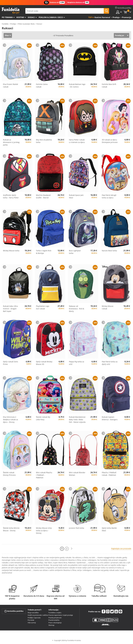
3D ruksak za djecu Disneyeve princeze (110, 141)
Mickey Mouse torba (11, 251)
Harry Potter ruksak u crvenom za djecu (77, 141)
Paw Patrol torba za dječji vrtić (110, 363)
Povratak (31, 620)
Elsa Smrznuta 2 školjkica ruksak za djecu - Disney (10, 420)
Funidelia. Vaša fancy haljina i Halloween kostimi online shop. (11, 11)
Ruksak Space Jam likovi (76, 196)
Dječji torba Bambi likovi (109, 529)
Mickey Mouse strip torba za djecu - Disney (44, 531)
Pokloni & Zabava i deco (51, 17)
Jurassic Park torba (77, 528)
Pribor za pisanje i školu (26, 24)
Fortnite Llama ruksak (42, 85)
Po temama (7, 17)
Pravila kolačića (54, 620)
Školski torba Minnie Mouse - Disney (11, 529)
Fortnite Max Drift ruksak (109, 85)
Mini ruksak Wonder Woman (77, 474)
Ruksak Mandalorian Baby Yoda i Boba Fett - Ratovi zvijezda (77, 420)
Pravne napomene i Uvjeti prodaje (61, 615)
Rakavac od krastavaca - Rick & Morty (77, 309)
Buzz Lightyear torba (75, 252)
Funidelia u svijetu (55, 613)
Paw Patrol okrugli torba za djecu (109, 196)
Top (90, 17)
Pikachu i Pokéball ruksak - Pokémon (109, 474)
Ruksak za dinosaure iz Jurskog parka (11, 142)
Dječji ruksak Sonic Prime (11, 363)
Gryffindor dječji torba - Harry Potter (11, 196)
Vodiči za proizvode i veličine (38, 615)
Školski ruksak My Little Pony (43, 418)
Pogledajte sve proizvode (121, 549)
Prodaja (13, 24)
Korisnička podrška (14, 611)
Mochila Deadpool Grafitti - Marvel (43, 196)
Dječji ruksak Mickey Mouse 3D (44, 363)
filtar (7, 35)
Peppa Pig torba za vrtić (77, 363)
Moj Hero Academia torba (44, 141)
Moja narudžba (33, 613)
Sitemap (51, 625)
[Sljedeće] (72, 549)
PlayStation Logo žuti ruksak (43, 307)
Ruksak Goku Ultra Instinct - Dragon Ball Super (10, 309)
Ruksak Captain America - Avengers (110, 418)
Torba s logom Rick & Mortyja (44, 252)
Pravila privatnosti (55, 618)
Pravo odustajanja (55, 623)
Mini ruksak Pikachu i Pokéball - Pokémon (44, 475)
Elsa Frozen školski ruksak (11, 85)
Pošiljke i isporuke (34, 618)
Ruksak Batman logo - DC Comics (77, 85)
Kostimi (20, 17)
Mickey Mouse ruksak (108, 307)
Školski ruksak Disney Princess (9, 474)
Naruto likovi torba (109, 251)
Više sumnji (32, 623)
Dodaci (31, 17)
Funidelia (5, 24)
